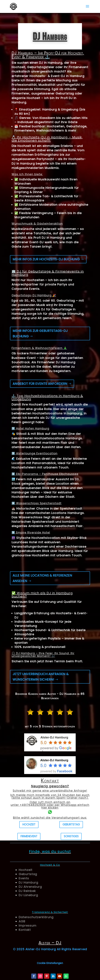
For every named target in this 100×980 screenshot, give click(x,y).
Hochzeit (29, 824)
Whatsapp (69, 805)
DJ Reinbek (27, 891)
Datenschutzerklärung (36, 917)
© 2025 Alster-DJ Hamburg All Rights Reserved (50, 949)
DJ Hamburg (28, 883)
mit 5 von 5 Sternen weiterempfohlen (50, 726)
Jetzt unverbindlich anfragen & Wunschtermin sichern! (41, 677)
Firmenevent (29, 836)
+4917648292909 (33, 805)
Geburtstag (71, 824)
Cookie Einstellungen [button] (50, 963)
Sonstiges (71, 836)
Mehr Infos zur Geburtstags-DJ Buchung (40, 334)
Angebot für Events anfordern (40, 384)
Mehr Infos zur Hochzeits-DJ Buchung (46, 259)
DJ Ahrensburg (30, 887)
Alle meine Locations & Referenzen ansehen (42, 578)
